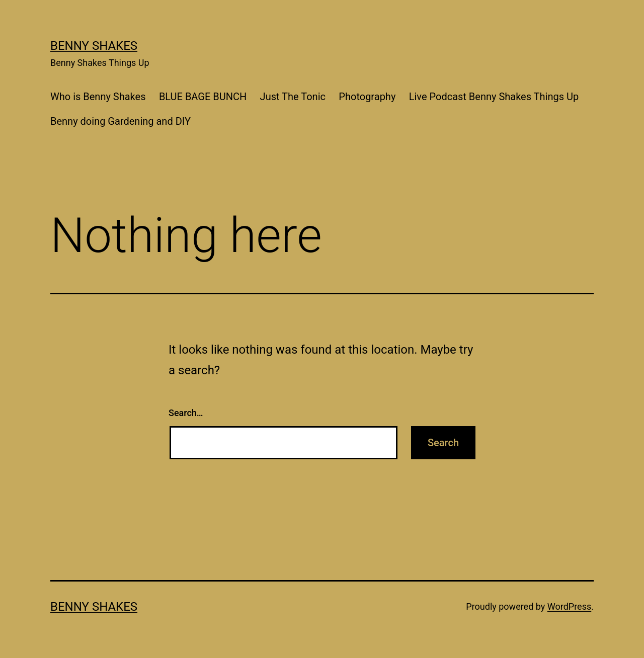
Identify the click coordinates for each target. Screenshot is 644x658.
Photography (367, 97)
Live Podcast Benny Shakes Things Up (494, 97)
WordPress (569, 606)
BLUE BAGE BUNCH (203, 97)
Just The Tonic (293, 97)
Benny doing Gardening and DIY (120, 121)
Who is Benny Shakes (98, 97)
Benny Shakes (94, 46)
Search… (186, 413)
